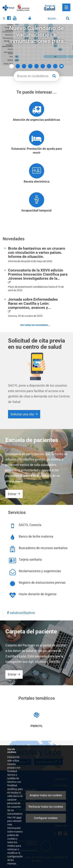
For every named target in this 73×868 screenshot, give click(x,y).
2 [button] (18, 66)
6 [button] (43, 66)
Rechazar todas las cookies (46, 807)
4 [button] (30, 66)
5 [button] (36, 66)
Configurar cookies (46, 818)
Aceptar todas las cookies (46, 795)
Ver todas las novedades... (35, 325)
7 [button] (49, 66)
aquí (19, 817)
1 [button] (12, 66)
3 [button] (24, 66)
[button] (61, 66)
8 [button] (55, 66)
